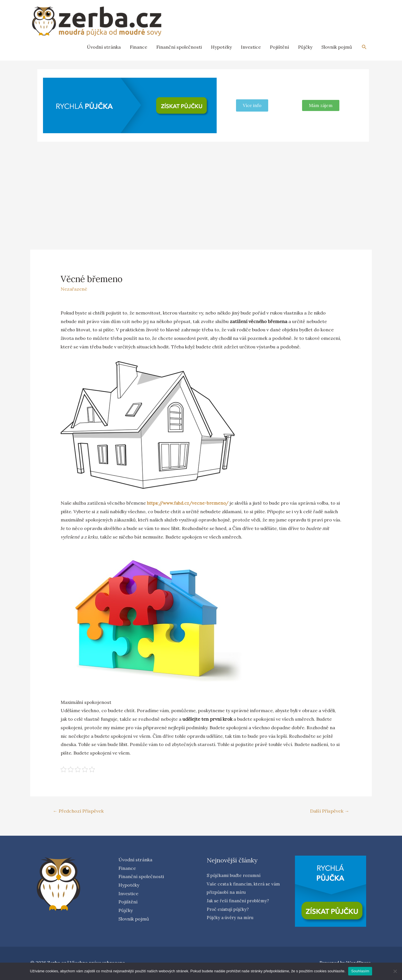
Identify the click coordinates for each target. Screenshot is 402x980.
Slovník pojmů (337, 47)
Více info (252, 105)
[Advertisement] (201, 189)
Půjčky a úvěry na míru (231, 918)
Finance (139, 47)
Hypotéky (221, 47)
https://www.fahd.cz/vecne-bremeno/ (190, 503)
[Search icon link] (364, 47)
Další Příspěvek (328, 811)
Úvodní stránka (104, 47)
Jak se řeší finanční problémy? (239, 901)
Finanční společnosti (179, 47)
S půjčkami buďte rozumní (235, 876)
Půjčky (305, 47)
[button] (321, 105)
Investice (251, 47)
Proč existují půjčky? (229, 910)
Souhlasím (360, 971)
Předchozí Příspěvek (80, 811)
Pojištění (279, 47)
